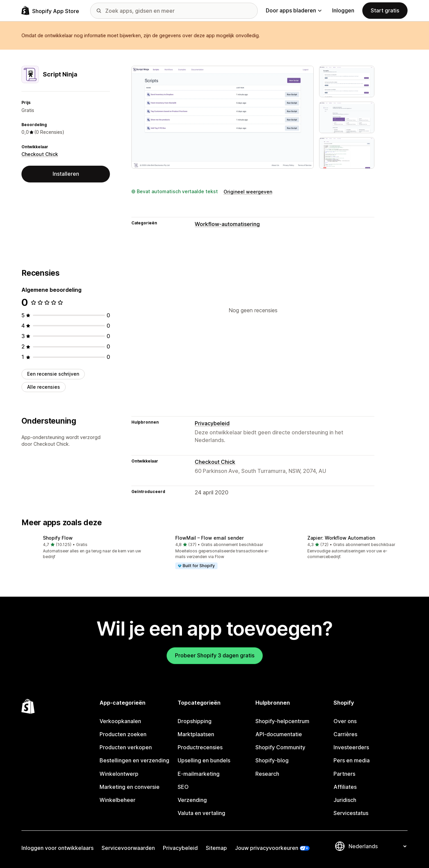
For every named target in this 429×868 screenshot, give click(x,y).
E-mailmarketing (199, 774)
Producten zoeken (123, 734)
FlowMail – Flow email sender (209, 538)
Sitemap (216, 848)
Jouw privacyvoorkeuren (267, 848)
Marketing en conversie (130, 787)
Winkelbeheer (117, 800)
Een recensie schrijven (53, 374)
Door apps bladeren (294, 10)
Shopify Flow (58, 538)
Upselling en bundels (204, 760)
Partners (344, 774)
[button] (82, 548)
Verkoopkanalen (120, 721)
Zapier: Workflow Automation (341, 538)
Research (267, 774)
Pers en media (352, 760)
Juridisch (345, 800)
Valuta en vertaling (201, 813)
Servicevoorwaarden (128, 848)
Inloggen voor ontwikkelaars (57, 848)
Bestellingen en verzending (134, 760)
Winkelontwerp (119, 774)
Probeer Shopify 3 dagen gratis (215, 655)
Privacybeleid (212, 423)
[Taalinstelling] (377, 846)
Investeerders (351, 747)
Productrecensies (200, 747)
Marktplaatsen (196, 734)
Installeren (66, 174)
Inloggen (343, 10)
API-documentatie (279, 734)
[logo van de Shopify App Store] (50, 11)
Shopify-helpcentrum (282, 721)
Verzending (192, 800)
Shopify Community (280, 747)
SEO (183, 787)
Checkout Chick (40, 154)
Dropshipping (195, 721)
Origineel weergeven (248, 192)
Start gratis (385, 10)
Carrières (345, 734)
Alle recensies (44, 387)
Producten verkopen (126, 747)
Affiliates (345, 787)
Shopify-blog (272, 760)
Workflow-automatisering (227, 224)
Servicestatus (351, 813)
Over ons (345, 721)
